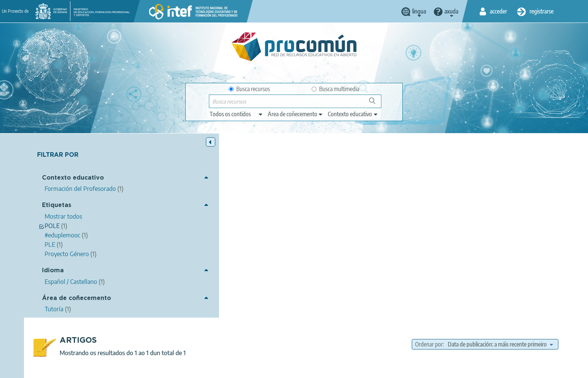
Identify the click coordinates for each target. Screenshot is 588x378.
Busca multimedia (335, 89)
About (150, 369)
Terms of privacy (235, 369)
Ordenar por (429, 160)
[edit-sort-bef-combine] (500, 160)
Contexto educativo (73, 178)
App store (248, 339)
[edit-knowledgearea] (295, 114)
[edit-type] (236, 114)
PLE (412, 251)
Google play (313, 339)
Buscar (376, 104)
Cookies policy (280, 369)
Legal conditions (186, 369)
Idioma (53, 271)
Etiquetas (57, 206)
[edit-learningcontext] (353, 114)
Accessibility (321, 369)
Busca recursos (249, 89)
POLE (394, 251)
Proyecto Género (322, 251)
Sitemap (355, 369)
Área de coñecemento (76, 298)
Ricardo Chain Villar (248, 208)
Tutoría (364, 262)
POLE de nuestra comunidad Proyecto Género (249, 198)
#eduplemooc (364, 251)
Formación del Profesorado (381, 273)
